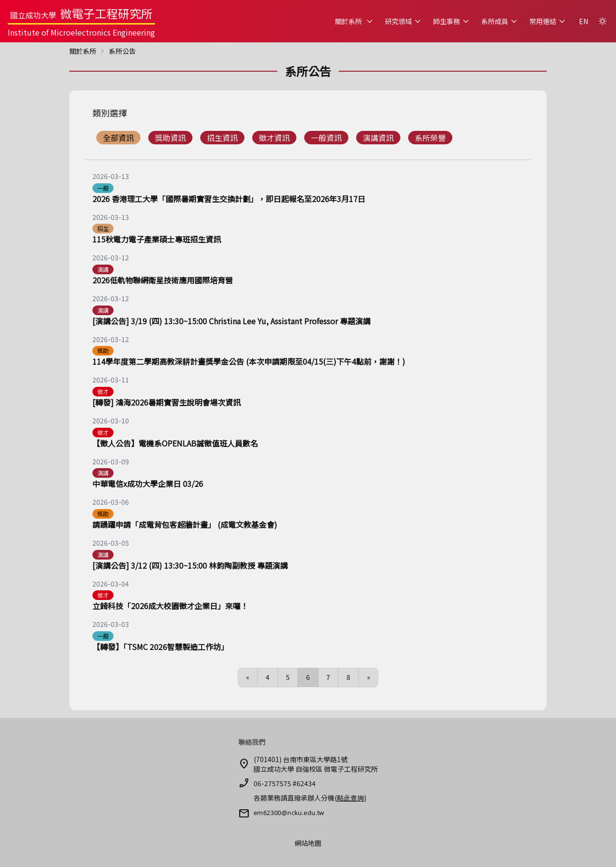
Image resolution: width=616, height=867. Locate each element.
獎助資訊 (170, 138)
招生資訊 (222, 138)
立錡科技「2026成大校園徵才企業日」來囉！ (170, 606)
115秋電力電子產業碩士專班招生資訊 (157, 239)
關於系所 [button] (354, 21)
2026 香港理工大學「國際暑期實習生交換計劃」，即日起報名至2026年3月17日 (229, 199)
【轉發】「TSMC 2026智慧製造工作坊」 (160, 647)
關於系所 (83, 51)
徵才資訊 (274, 138)
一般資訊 (326, 138)
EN (584, 21)
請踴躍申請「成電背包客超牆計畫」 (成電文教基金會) (185, 524)
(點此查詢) (350, 798)
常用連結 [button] (548, 21)
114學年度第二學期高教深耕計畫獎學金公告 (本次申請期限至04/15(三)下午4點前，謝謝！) (249, 361)
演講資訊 (378, 138)
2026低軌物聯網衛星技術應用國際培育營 (163, 280)
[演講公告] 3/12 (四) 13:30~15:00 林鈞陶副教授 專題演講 (190, 565)
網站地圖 (308, 843)
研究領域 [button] (403, 21)
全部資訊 (118, 138)
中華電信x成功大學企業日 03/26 (148, 484)
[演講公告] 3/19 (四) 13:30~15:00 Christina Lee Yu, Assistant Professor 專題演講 (231, 321)
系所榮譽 (430, 138)
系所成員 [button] (500, 21)
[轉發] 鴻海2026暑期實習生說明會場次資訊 (167, 402)
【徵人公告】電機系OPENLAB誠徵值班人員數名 (175, 443)
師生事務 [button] (451, 21)
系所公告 (122, 51)
